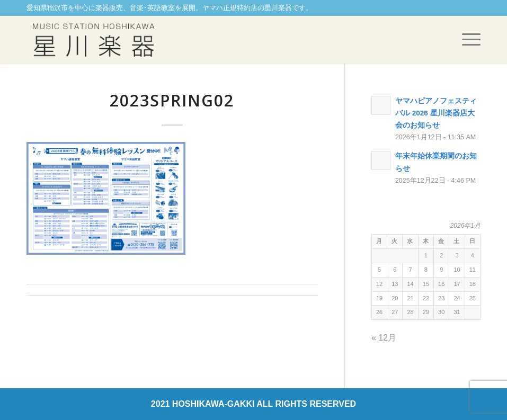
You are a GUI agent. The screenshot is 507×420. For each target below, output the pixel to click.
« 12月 (384, 338)
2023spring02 (172, 100)
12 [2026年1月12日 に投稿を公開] (379, 284)
